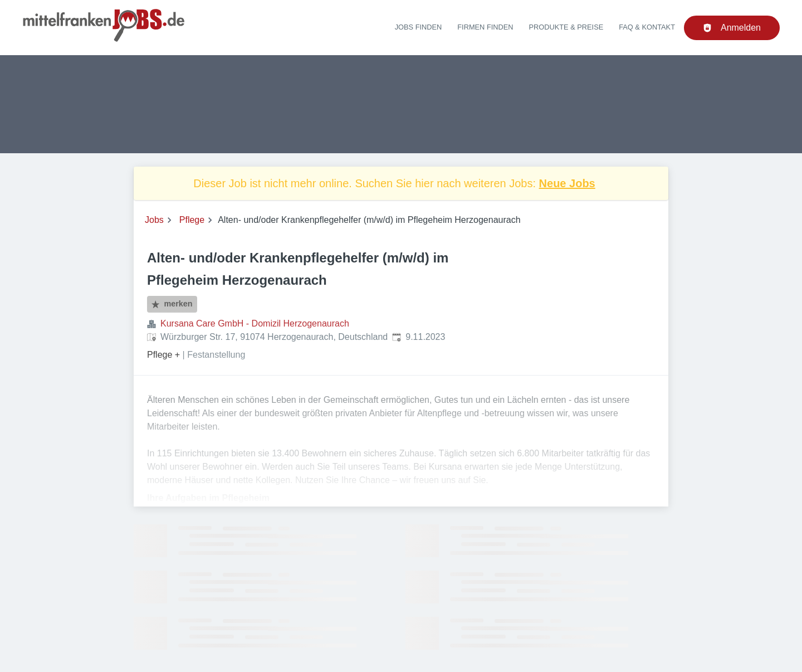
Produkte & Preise (566, 27)
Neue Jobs (567, 183)
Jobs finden (419, 27)
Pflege (192, 220)
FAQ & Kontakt (647, 27)
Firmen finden (485, 27)
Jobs (154, 220)
